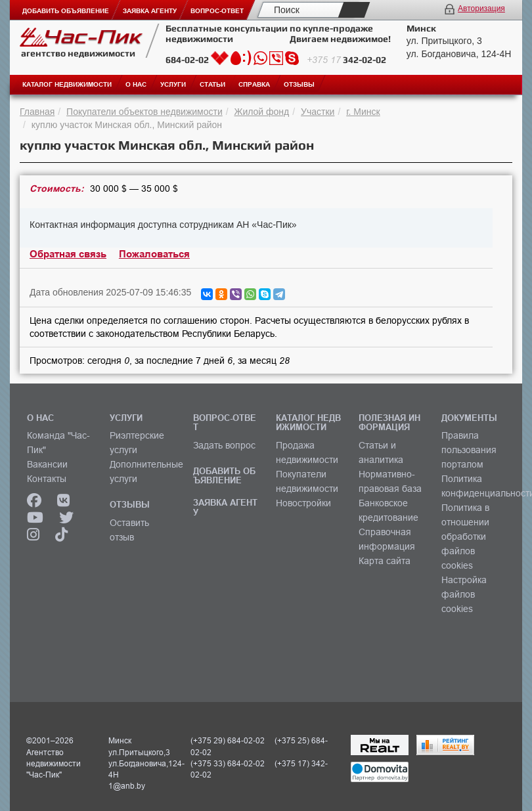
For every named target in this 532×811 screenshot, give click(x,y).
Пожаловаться (154, 254)
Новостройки (303, 503)
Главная (37, 112)
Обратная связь (68, 254)
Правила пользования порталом (469, 450)
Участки (318, 112)
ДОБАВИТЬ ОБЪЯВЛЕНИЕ (224, 475)
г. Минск (363, 112)
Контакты (47, 479)
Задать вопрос (224, 445)
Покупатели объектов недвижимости (144, 112)
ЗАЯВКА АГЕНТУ (225, 507)
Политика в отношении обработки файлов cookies (465, 537)
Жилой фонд (262, 112)
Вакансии (47, 464)
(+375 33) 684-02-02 (228, 763)
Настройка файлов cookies (464, 594)
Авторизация (481, 9)
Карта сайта (385, 561)
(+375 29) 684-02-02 (228, 740)
